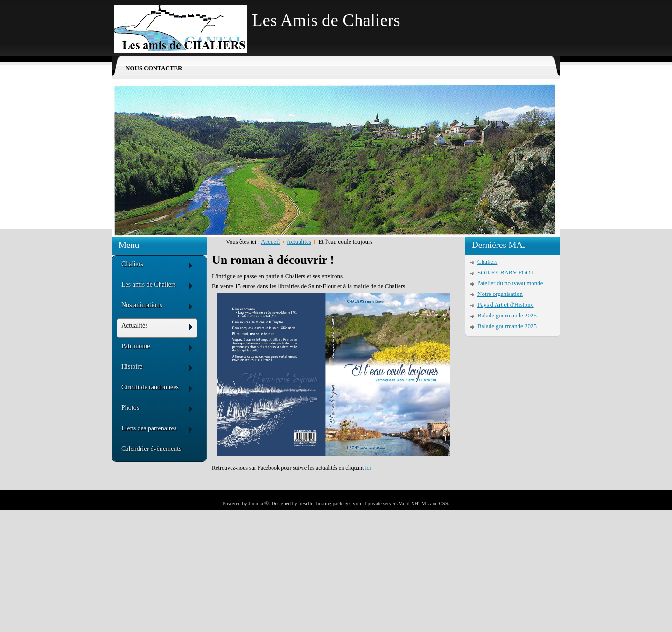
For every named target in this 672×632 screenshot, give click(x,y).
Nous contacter (154, 68)
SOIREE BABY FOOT (506, 272)
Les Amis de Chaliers (326, 20)
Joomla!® (259, 503)
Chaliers (487, 262)
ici (368, 468)
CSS (443, 503)
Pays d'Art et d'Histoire (506, 305)
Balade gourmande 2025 (507, 315)
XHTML (420, 503)
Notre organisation (500, 294)
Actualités (299, 242)
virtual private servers (375, 503)
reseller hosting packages (326, 503)
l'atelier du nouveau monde (510, 283)
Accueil (270, 242)
